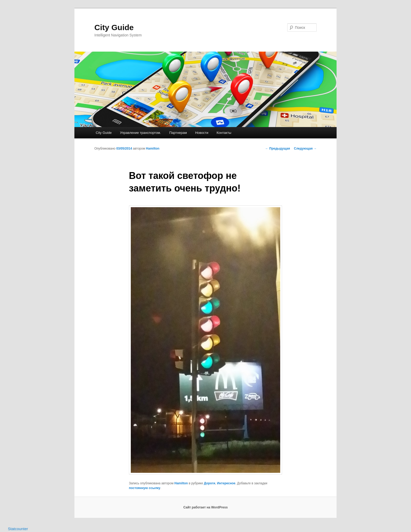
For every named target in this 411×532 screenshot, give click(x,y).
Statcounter (18, 529)
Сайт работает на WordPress (205, 507)
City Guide (114, 27)
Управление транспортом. (140, 133)
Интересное (226, 483)
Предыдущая (278, 149)
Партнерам (178, 133)
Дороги (210, 483)
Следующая (305, 149)
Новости (202, 133)
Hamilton (153, 149)
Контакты (224, 133)
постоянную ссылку (145, 488)
